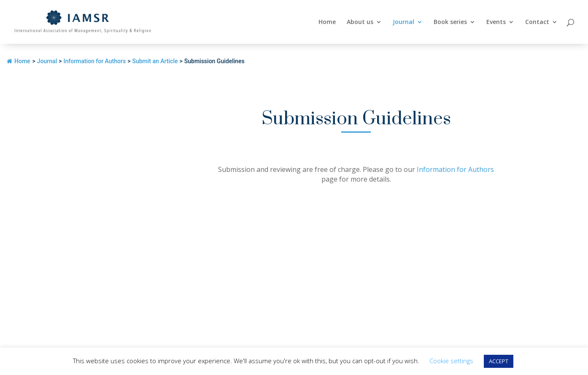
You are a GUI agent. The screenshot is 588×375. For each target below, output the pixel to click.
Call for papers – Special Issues (108, 198)
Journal (403, 22)
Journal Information (108, 184)
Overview (108, 170)
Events (496, 22)
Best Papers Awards (108, 250)
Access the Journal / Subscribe (108, 278)
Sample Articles (108, 213)
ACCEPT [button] (499, 361)
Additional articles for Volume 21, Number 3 (108, 231)
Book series (450, 22)
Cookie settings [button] (451, 361)
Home (327, 22)
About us (360, 22)
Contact (537, 22)
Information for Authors (108, 264)
